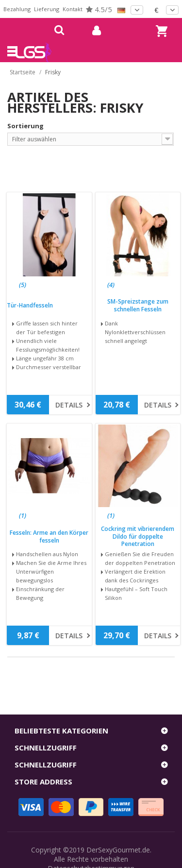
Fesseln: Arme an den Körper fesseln (49, 536)
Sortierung (25, 126)
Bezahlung (17, 9)
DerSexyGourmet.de (118, 850)
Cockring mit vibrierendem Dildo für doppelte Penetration (138, 536)
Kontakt (73, 9)
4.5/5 (99, 9)
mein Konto (93, 31)
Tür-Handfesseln (30, 306)
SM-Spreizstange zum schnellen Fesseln (138, 305)
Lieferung (47, 9)
